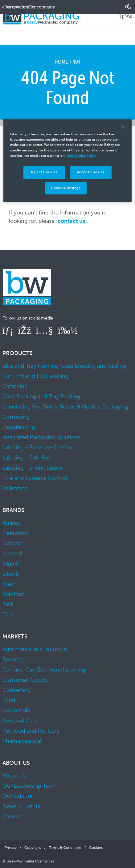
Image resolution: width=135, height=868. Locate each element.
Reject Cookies (44, 172)
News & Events (21, 806)
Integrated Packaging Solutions (41, 437)
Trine (9, 615)
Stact (9, 584)
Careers (12, 816)
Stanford (13, 594)
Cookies (96, 848)
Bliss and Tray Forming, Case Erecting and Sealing (64, 366)
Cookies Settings (66, 188)
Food (9, 700)
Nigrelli (11, 564)
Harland (12, 553)
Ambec (11, 523)
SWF (8, 604)
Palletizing (15, 488)
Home (61, 62)
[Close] (123, 127)
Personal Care (20, 721)
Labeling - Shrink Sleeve (33, 468)
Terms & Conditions (65, 848)
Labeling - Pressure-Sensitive (39, 447)
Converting (16, 690)
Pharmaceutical (22, 741)
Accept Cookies (91, 172)
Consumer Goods (25, 680)
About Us (14, 776)
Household (16, 710)
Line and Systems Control (35, 478)
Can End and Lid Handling (35, 376)
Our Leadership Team (29, 786)
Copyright (33, 848)
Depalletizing (19, 427)
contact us (71, 221)
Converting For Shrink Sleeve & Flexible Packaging (65, 407)
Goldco (12, 543)
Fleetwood (16, 533)
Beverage (14, 659)
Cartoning (15, 386)
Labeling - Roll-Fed (27, 458)
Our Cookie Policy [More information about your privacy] (82, 155)
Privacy (11, 848)
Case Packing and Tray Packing (41, 396)
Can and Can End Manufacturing (44, 670)
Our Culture (18, 796)
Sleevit (11, 574)
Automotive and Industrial (35, 649)
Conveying (16, 417)
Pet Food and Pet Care (31, 731)
